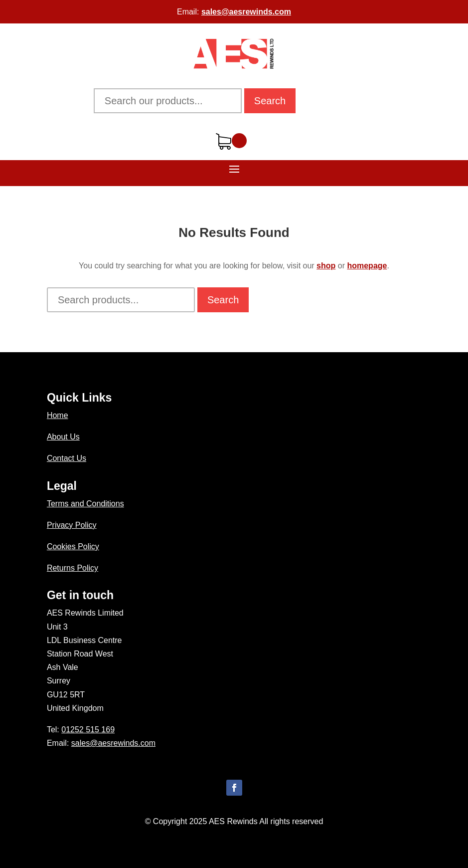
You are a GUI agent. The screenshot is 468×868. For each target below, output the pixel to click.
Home (58, 415)
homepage (367, 266)
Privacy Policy (72, 525)
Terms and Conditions (85, 504)
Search (270, 101)
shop (326, 266)
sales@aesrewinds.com (246, 12)
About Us (63, 437)
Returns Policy (73, 568)
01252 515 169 (88, 730)
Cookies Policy (73, 546)
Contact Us (67, 458)
